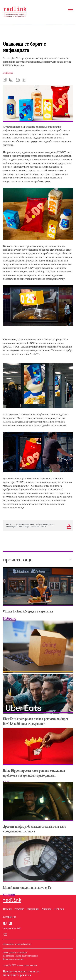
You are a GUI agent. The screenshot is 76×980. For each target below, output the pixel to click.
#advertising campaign (45, 524)
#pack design (24, 527)
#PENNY (10, 524)
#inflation (35, 527)
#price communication (25, 524)
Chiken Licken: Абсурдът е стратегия (28, 611)
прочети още (18, 560)
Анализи (46, 909)
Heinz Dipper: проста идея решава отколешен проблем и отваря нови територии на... (34, 773)
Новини (8, 909)
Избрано (19, 909)
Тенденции (33, 909)
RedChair (59, 909)
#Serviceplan (11, 527)
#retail (44, 527)
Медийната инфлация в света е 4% (27, 888)
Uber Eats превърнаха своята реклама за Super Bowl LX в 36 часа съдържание (36, 721)
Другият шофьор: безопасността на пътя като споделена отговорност (35, 829)
